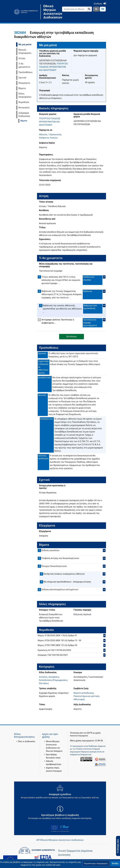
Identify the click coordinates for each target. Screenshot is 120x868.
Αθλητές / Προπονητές (50, 135)
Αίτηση (22, 58)
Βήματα (22, 88)
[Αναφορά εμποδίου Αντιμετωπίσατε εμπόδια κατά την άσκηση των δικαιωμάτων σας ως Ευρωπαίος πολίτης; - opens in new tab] (60, 793)
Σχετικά (22, 78)
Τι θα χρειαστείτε (24, 65)
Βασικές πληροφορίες (25, 51)
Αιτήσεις (43, 677)
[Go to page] (89, 9)
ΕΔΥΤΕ (90, 733)
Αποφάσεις (54, 677)
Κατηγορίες (24, 108)
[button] (96, 863)
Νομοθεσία (24, 102)
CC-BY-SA (99, 741)
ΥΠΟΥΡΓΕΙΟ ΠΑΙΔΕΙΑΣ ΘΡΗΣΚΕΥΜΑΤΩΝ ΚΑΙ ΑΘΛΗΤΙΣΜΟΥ (54, 67)
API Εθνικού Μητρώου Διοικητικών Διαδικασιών (60, 840)
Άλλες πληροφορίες (25, 95)
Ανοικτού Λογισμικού (79, 736)
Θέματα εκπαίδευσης (84, 693)
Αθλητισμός (79, 699)
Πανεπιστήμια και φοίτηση (86, 696)
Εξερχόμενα (24, 83)
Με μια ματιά (25, 44)
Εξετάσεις (44, 683)
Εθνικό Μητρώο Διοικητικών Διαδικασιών (51, 12)
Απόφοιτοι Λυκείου (48, 138)
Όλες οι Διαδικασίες (27, 741)
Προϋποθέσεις (26, 72)
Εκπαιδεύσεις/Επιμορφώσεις (53, 680)
